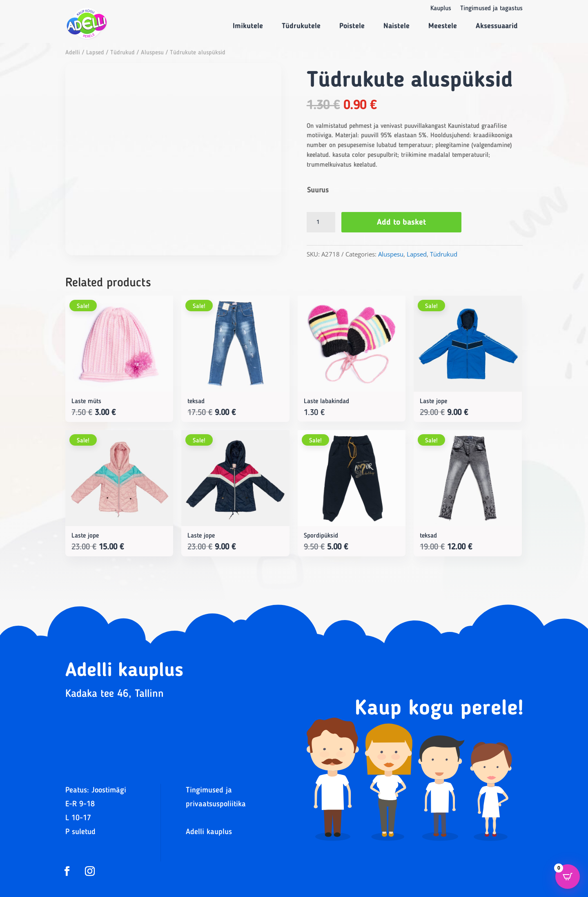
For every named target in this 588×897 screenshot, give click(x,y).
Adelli (73, 53)
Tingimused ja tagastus (491, 9)
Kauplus (441, 9)
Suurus (318, 190)
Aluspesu (152, 53)
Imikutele (248, 26)
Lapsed (95, 53)
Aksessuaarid (497, 26)
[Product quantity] (321, 222)
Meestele (443, 26)
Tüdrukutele (301, 26)
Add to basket (401, 223)
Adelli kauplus (209, 832)
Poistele (352, 26)
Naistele (396, 26)
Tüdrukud (122, 53)
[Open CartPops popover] (568, 877)
